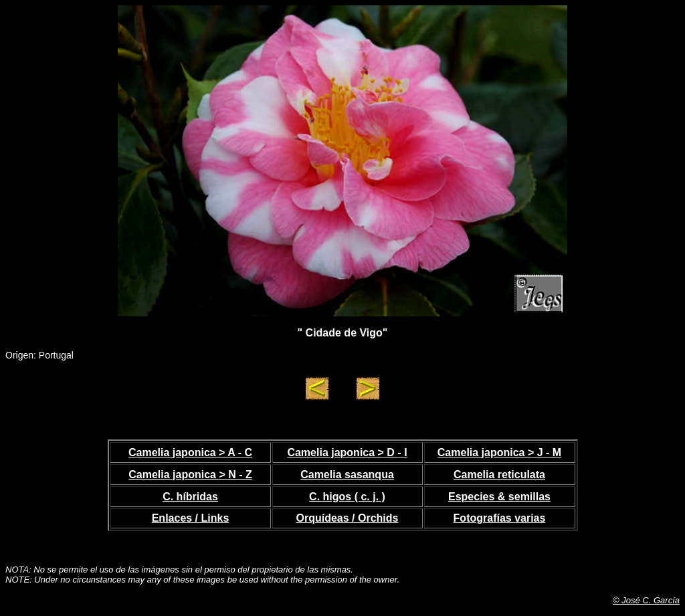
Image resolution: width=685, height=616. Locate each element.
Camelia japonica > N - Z (190, 475)
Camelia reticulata (499, 475)
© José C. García (646, 600)
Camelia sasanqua (347, 475)
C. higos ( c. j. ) (347, 497)
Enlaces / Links (191, 518)
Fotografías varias (500, 518)
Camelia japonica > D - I (347, 452)
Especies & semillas (499, 497)
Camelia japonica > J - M (499, 452)
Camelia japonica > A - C (190, 452)
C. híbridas (190, 497)
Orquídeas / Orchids (348, 518)
